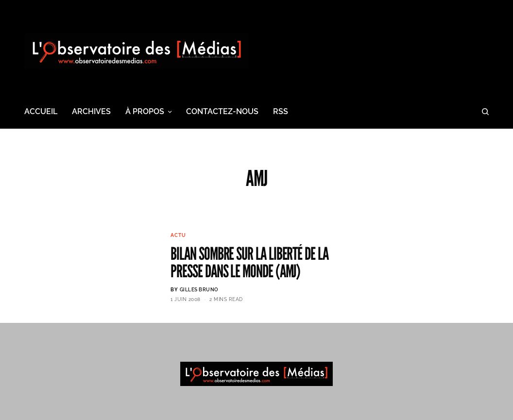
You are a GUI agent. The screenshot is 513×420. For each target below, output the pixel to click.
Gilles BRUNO (199, 290)
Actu (178, 235)
